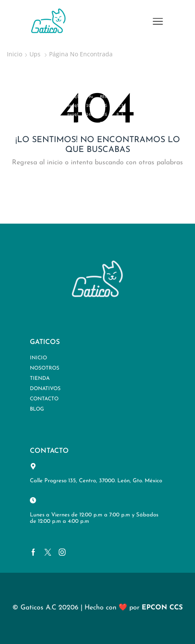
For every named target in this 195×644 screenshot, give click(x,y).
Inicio (15, 54)
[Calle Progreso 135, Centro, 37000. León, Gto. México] (33, 466)
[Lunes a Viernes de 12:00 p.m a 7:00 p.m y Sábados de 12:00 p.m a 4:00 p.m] (33, 500)
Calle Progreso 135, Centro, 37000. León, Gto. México (96, 481)
